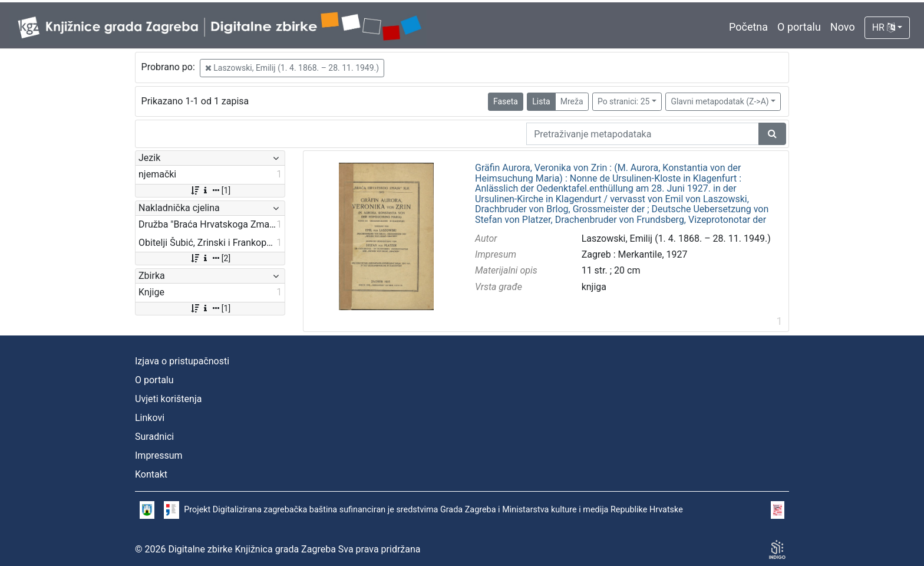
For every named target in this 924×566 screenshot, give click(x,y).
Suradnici (154, 437)
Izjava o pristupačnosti (182, 361)
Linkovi (150, 418)
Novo (843, 27)
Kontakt (151, 474)
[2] (210, 258)
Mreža (572, 101)
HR (884, 27)
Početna (748, 27)
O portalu (799, 27)
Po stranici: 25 (624, 101)
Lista (541, 101)
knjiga (594, 287)
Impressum (159, 455)
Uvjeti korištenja (168, 399)
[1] (210, 190)
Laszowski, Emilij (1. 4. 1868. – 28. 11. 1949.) (292, 68)
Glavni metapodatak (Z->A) (720, 101)
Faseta (506, 101)
